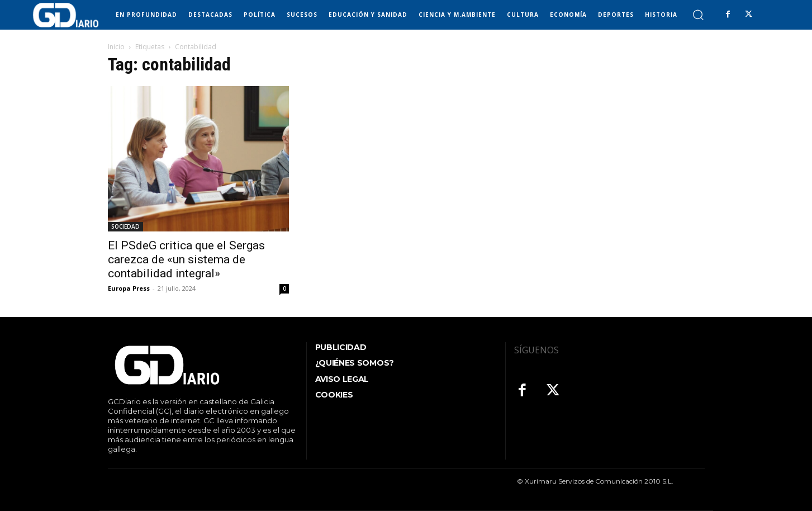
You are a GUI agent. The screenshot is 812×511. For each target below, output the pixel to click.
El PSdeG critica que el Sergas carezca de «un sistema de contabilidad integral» (186, 259)
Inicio (116, 47)
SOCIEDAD (125, 226)
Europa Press (129, 288)
